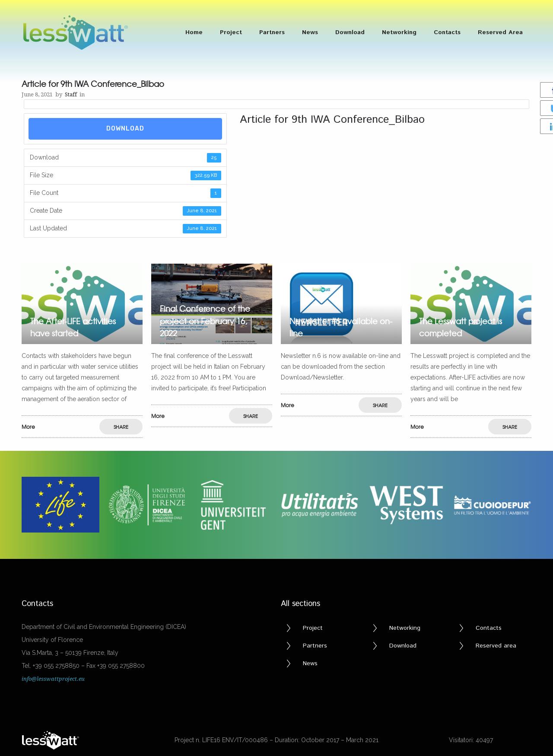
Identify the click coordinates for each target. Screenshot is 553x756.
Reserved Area (500, 32)
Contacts (447, 32)
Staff (71, 94)
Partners (272, 32)
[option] (82, 351)
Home (194, 32)
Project (231, 32)
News (310, 32)
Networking (399, 32)
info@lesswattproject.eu (53, 679)
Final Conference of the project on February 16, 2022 (205, 321)
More (28, 427)
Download (350, 32)
